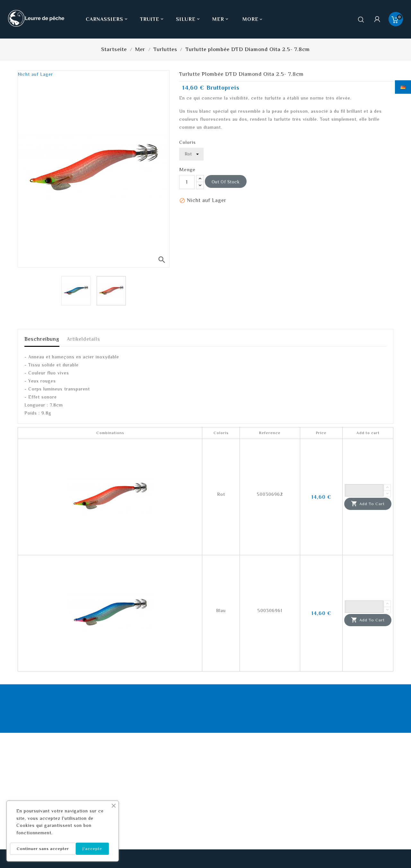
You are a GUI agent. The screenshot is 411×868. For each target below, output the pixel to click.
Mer (221, 19)
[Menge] (187, 182)
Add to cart (368, 504)
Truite (152, 19)
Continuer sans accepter (43, 849)
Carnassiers (107, 19)
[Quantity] (364, 490)
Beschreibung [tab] (42, 339)
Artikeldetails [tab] (83, 339)
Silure (188, 19)
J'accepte (92, 849)
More (250, 19)
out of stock (226, 182)
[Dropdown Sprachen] (403, 87)
